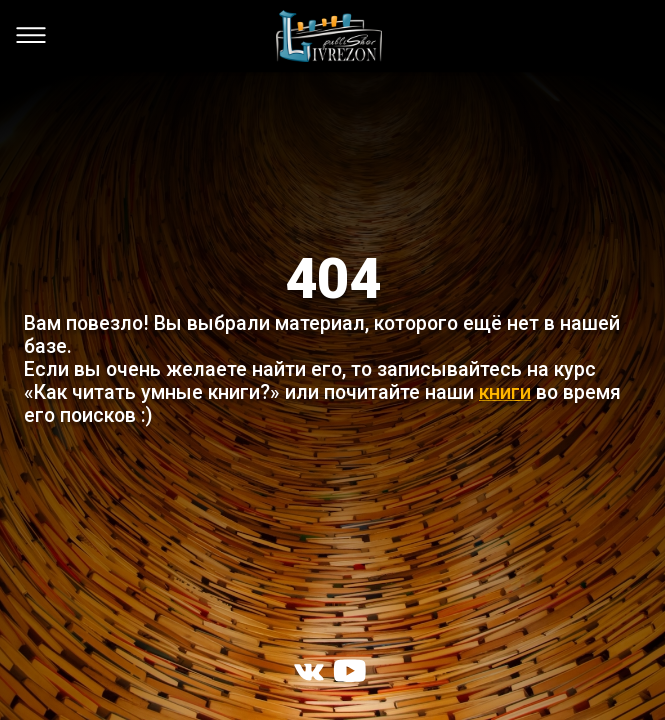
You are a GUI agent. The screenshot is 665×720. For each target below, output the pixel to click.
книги (505, 392)
